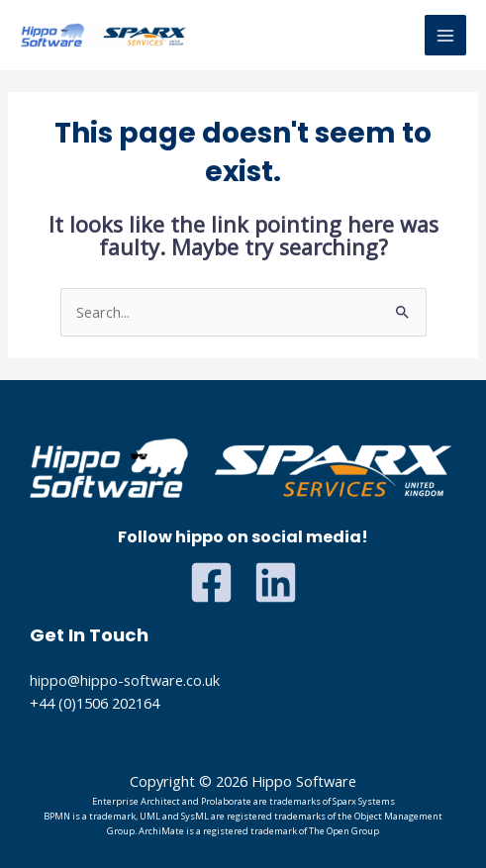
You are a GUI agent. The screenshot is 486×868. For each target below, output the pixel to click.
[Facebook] (211, 582)
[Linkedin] (276, 582)
